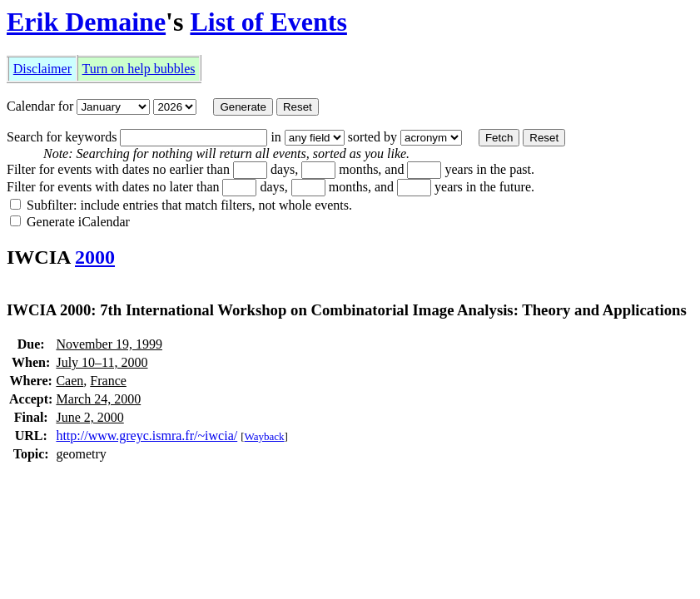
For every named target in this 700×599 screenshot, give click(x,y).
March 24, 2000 (98, 399)
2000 (95, 257)
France (108, 381)
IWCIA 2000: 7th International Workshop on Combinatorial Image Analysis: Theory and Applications (347, 310)
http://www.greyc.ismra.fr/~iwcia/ (146, 436)
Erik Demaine (86, 22)
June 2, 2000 (89, 417)
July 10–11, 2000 (102, 362)
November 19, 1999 (109, 344)
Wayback (265, 436)
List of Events (268, 22)
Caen (70, 381)
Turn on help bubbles (139, 69)
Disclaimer (42, 69)
